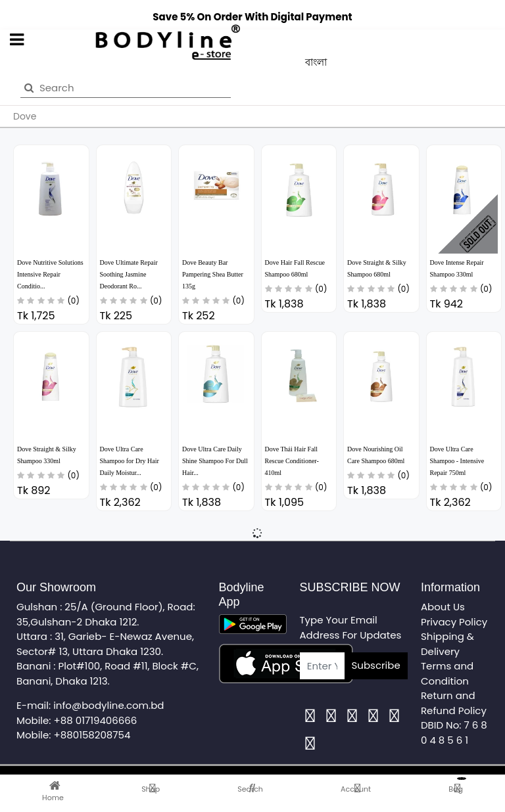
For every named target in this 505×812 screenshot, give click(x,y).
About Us (443, 607)
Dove (25, 116)
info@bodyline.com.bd (108, 705)
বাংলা (316, 62)
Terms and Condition (447, 673)
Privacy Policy (454, 622)
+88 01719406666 (96, 720)
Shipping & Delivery (447, 644)
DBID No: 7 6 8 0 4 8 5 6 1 (454, 733)
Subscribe (376, 665)
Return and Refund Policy (454, 703)
